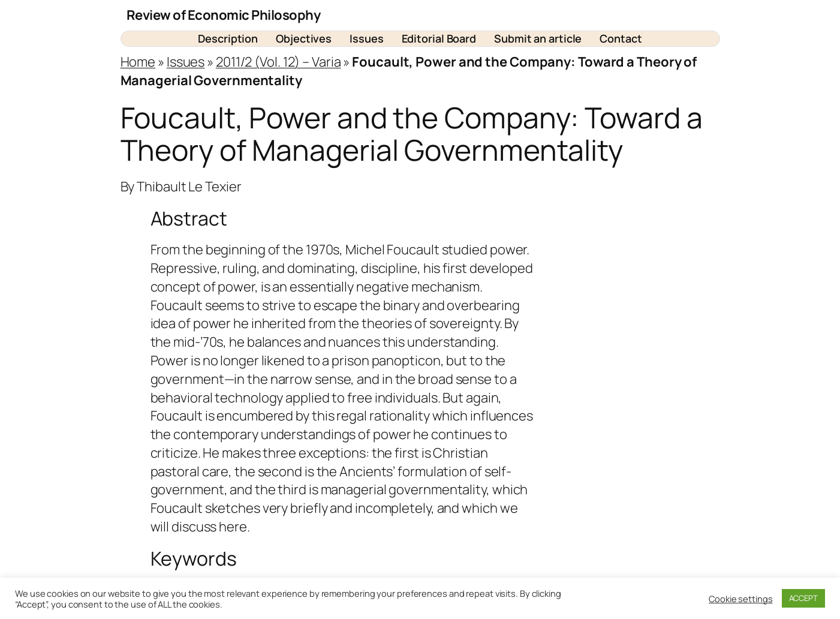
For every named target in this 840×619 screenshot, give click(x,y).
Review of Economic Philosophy (224, 15)
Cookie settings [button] (741, 599)
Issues (186, 62)
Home (138, 62)
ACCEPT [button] (803, 598)
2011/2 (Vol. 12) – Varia (279, 62)
